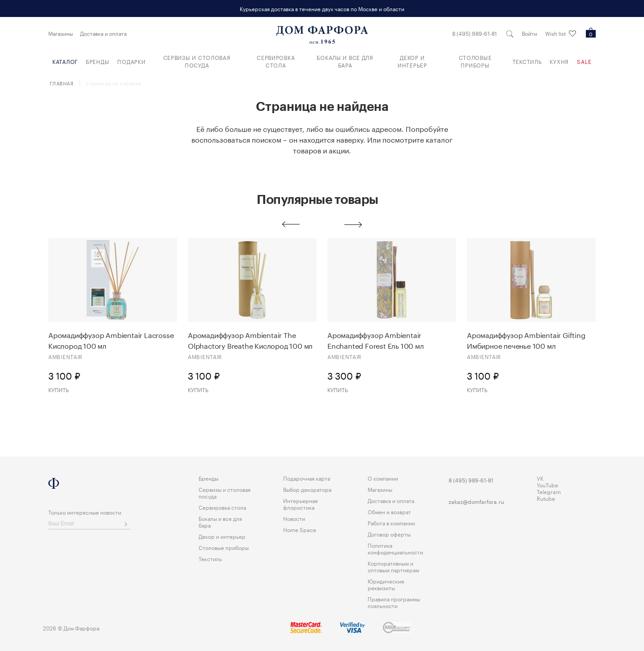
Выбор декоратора (307, 489)
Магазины (61, 33)
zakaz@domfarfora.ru (476, 501)
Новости (294, 518)
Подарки (131, 61)
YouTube (547, 484)
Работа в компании (391, 522)
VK (540, 478)
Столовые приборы (475, 61)
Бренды (97, 61)
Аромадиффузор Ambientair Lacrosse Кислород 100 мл (111, 340)
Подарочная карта (307, 478)
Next (353, 224)
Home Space (300, 529)
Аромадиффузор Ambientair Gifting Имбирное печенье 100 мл (526, 340)
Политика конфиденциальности (395, 548)
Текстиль (527, 61)
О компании (383, 478)
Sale (584, 61)
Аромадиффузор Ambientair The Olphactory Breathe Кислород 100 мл (250, 340)
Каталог (65, 61)
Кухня (559, 61)
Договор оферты (389, 534)
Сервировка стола (276, 61)
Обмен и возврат (389, 511)
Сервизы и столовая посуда (197, 61)
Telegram (549, 491)
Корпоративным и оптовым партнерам (393, 566)
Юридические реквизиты (386, 584)
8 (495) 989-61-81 (475, 33)
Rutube (546, 498)
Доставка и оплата (103, 33)
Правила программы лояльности (394, 602)
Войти (530, 33)
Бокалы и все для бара (345, 61)
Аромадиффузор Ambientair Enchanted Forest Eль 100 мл (376, 340)
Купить (59, 389)
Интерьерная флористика (300, 503)
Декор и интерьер (412, 61)
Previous (291, 224)
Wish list (561, 34)
